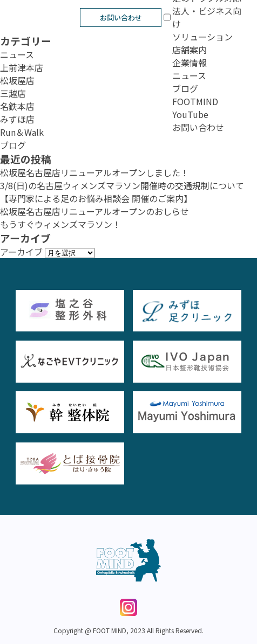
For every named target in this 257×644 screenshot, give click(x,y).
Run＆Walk (22, 132)
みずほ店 (17, 119)
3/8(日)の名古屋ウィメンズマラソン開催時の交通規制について (122, 185)
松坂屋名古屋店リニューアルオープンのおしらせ (94, 211)
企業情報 (190, 63)
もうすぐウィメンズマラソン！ (60, 224)
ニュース (189, 75)
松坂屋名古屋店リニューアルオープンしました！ (94, 172)
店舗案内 (190, 50)
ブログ (185, 88)
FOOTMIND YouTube (195, 108)
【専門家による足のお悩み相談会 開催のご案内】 (96, 198)
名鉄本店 (17, 106)
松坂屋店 (17, 80)
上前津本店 (22, 67)
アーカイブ (21, 252)
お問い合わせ (121, 18)
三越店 (13, 93)
